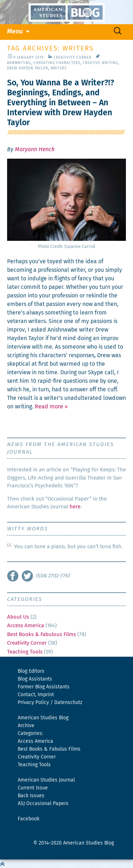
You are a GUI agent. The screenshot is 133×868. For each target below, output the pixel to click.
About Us (18, 617)
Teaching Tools (25, 652)
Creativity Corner (73, 58)
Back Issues (31, 796)
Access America (26, 626)
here (75, 507)
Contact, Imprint (36, 695)
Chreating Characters (57, 63)
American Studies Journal (46, 780)
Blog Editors (31, 671)
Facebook (29, 819)
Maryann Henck (35, 149)
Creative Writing (100, 63)
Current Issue (33, 788)
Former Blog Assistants (44, 687)
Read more (51, 407)
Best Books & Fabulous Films (41, 634)
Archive (26, 726)
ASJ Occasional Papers (43, 804)
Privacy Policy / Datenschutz (50, 703)
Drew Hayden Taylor (28, 68)
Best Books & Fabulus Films (49, 749)
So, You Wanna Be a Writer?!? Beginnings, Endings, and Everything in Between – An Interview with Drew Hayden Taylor (61, 103)
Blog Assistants (35, 679)
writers (59, 68)
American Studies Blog (43, 718)
